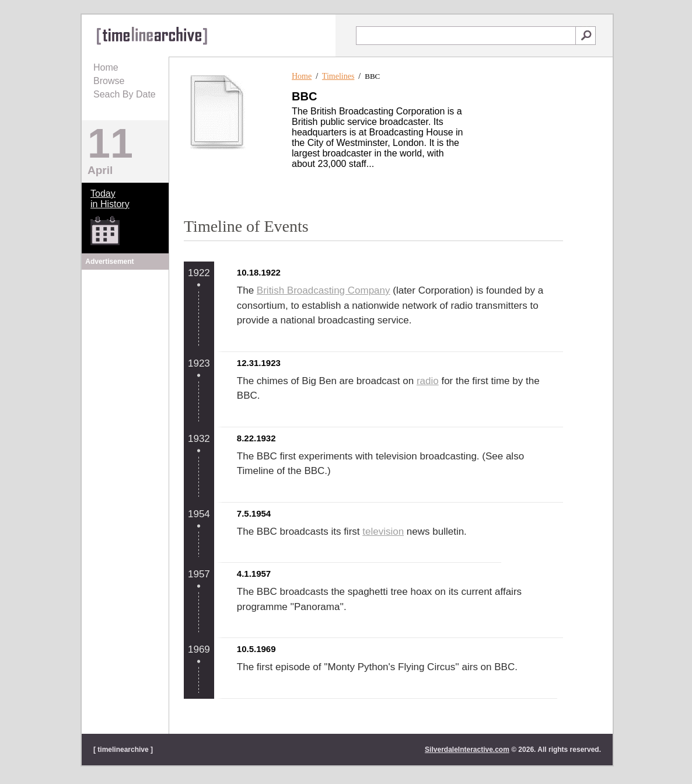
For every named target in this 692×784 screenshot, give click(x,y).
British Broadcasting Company (324, 290)
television (383, 532)
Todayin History (110, 199)
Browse (109, 81)
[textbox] (466, 36)
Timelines (338, 76)
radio (428, 381)
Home (106, 67)
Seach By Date (125, 94)
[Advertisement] (125, 346)
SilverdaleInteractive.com (467, 750)
